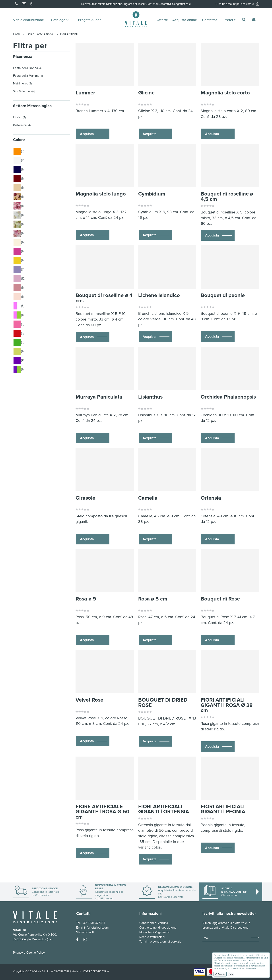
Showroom (85, 932)
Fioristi (18, 117)
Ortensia (211, 498)
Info (231, 974)
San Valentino (22, 91)
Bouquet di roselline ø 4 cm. (104, 298)
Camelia (148, 498)
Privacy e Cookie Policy (29, 953)
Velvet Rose (89, 700)
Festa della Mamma (26, 76)
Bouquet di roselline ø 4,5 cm (227, 197)
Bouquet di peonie (223, 295)
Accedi (211, 9)
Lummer (85, 93)
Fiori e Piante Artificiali (40, 34)
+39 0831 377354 (93, 923)
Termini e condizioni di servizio (160, 942)
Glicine (146, 93)
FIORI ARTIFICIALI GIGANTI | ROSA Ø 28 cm (227, 705)
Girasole (85, 498)
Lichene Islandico (159, 295)
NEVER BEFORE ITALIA (95, 971)
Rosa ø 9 (86, 599)
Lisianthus (150, 397)
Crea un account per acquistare (237, 4)
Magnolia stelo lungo (101, 194)
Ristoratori (20, 125)
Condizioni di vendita (154, 923)
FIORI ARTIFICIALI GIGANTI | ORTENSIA (164, 809)
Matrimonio (21, 83)
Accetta (221, 974)
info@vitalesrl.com (96, 928)
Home (17, 34)
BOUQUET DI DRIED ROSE (163, 703)
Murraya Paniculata (99, 397)
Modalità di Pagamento (155, 932)
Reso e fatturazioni (152, 937)
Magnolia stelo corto (225, 93)
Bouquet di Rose (220, 599)
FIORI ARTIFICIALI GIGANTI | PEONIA (223, 809)
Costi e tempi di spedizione (158, 928)
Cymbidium (152, 194)
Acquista (87, 134)
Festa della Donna (25, 68)
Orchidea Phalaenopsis (228, 397)
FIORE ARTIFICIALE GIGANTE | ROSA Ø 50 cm (102, 812)
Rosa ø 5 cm (153, 599)
